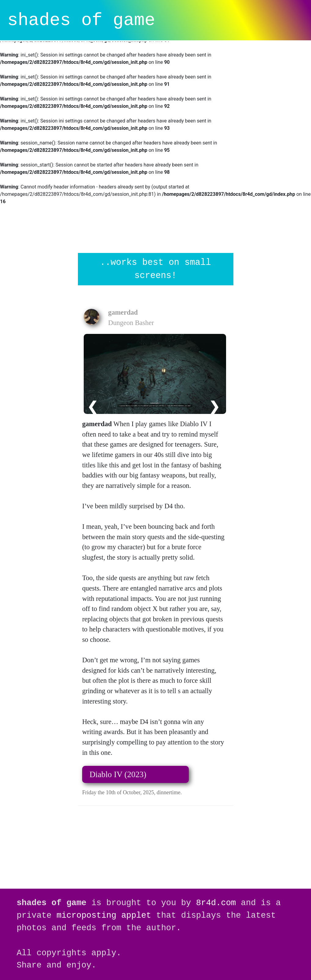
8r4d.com (216, 903)
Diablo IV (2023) (118, 774)
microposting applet (104, 915)
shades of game (81, 20)
